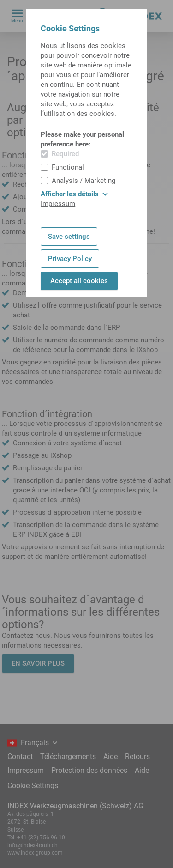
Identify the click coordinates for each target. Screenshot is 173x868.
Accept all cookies (79, 281)
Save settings (69, 237)
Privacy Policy (70, 259)
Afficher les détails (74, 194)
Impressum (58, 204)
